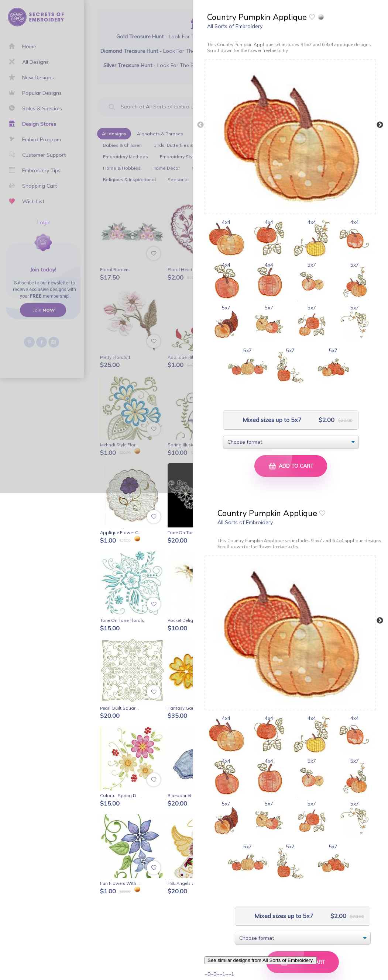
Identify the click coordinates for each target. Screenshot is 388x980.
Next (380, 125)
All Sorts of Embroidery (235, 26)
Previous (200, 125)
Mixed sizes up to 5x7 (271, 420)
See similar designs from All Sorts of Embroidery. (261, 960)
